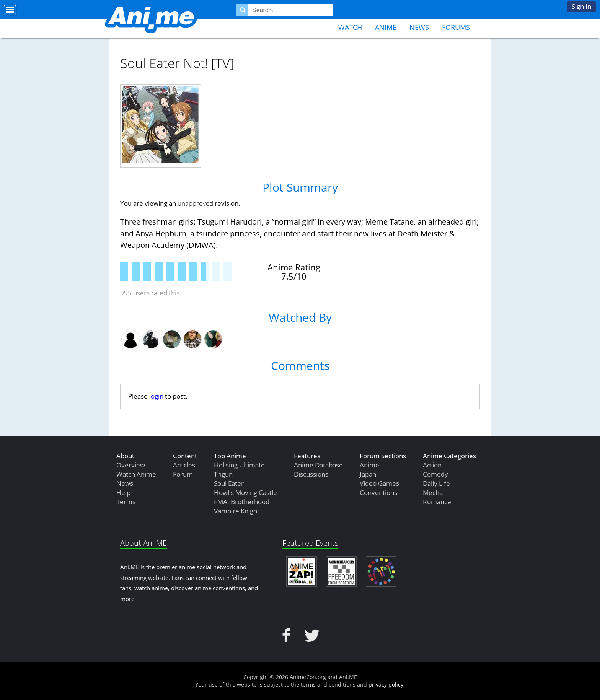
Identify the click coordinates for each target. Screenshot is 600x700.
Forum (183, 474)
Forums (456, 27)
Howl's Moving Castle (245, 492)
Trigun (223, 474)
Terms (126, 502)
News (419, 27)
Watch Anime (136, 474)
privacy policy (386, 685)
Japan (368, 474)
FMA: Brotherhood (242, 502)
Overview (131, 465)
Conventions (378, 492)
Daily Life (436, 483)
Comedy (435, 474)
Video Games (379, 483)
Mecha (433, 492)
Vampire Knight (237, 511)
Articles (184, 465)
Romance (437, 502)
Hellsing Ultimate (239, 465)
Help (123, 492)
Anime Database (318, 465)
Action (432, 465)
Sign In (581, 6)
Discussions (311, 474)
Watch (350, 27)
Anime (386, 27)
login (156, 396)
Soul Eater (229, 483)
